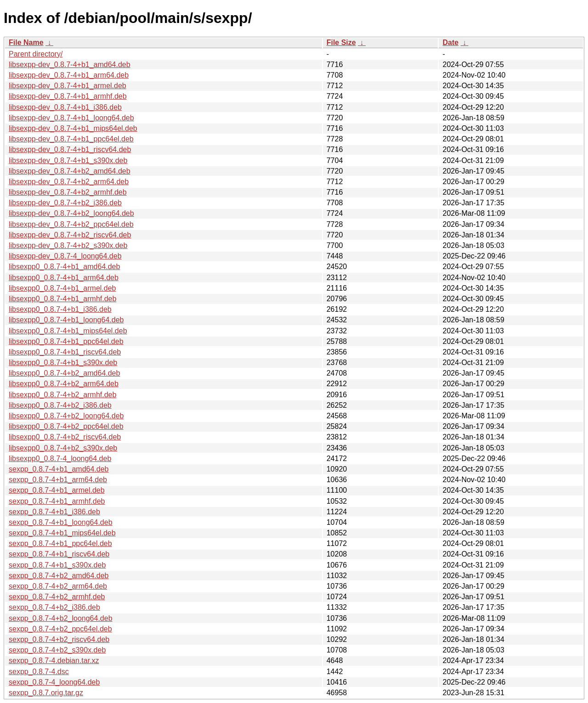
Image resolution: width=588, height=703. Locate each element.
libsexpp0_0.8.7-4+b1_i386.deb (60, 309)
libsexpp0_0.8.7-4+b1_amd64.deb (64, 267)
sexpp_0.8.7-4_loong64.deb (54, 682)
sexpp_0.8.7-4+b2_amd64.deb (59, 576)
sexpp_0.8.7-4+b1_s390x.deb (57, 565)
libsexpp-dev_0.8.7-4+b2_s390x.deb (68, 245)
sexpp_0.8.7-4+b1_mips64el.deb (62, 533)
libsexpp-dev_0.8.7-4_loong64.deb (65, 256)
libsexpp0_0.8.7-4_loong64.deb (60, 458)
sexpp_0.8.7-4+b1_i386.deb (54, 512)
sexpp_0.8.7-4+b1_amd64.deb (59, 469)
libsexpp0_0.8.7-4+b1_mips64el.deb (68, 331)
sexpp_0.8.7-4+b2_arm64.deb (58, 586)
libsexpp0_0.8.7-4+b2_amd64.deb (64, 373)
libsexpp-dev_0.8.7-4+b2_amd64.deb (70, 171)
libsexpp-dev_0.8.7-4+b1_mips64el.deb (73, 128)
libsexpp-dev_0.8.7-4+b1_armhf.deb (68, 96)
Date (450, 42)
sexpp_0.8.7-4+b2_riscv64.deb (59, 639)
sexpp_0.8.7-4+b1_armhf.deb (57, 501)
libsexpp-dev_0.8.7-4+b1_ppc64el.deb (71, 139)
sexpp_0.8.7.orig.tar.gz (46, 693)
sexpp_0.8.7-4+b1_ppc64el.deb (60, 543)
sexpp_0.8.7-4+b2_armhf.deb (57, 597)
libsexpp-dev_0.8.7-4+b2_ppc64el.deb (71, 224)
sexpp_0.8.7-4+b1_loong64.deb (61, 522)
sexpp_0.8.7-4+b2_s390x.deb (57, 650)
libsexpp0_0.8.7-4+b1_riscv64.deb (65, 352)
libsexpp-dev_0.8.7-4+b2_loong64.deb (71, 213)
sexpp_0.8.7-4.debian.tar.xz (54, 661)
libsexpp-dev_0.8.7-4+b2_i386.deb (65, 203)
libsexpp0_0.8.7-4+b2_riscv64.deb (65, 437)
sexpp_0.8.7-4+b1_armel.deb (57, 490)
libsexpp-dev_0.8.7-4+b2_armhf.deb (68, 192)
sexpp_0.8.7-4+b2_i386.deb (54, 607)
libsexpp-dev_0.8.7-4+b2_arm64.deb (69, 182)
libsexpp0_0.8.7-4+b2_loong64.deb (66, 416)
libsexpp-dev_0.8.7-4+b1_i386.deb (65, 107)
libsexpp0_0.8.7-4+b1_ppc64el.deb (66, 341)
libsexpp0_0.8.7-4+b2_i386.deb (60, 405)
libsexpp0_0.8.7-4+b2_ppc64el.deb (66, 426)
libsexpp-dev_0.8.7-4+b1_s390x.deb (68, 160)
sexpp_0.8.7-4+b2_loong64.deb (61, 618)
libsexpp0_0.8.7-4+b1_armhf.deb (62, 299)
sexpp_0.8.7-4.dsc (39, 672)
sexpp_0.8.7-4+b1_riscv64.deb (59, 554)
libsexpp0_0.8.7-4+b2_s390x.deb (63, 448)
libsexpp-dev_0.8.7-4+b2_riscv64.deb (70, 235)
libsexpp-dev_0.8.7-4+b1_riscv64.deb (70, 149)
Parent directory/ (36, 54)
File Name (26, 42)
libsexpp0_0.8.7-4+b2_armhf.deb (62, 395)
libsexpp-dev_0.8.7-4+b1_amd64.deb (70, 65)
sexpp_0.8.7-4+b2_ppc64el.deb (60, 629)
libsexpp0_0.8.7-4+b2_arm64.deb (64, 384)
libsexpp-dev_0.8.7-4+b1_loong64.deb (71, 118)
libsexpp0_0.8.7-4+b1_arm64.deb (64, 278)
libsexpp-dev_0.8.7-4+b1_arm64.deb (69, 75)
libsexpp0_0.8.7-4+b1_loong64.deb (66, 320)
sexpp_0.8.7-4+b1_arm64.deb (58, 480)
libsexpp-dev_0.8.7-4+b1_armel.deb (68, 86)
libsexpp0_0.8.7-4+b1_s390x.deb (63, 363)
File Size (341, 42)
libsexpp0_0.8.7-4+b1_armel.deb (62, 288)
